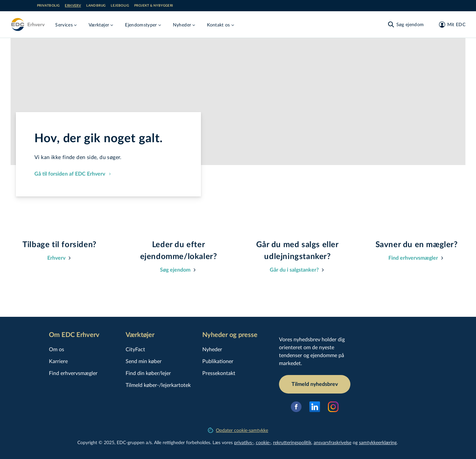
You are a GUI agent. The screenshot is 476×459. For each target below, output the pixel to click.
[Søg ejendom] (406, 24)
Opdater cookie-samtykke (238, 430)
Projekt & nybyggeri (154, 6)
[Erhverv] (28, 24)
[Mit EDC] (450, 24)
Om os (57, 349)
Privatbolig (48, 6)
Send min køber (144, 361)
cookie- (263, 442)
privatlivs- (244, 442)
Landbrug (96, 6)
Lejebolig (120, 6)
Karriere (58, 361)
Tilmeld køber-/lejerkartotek (158, 385)
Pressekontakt (219, 373)
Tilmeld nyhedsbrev (315, 384)
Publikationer (218, 361)
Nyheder (212, 349)
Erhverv (73, 6)
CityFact (135, 349)
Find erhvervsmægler (73, 373)
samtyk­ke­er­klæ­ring (378, 442)
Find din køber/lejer (148, 373)
